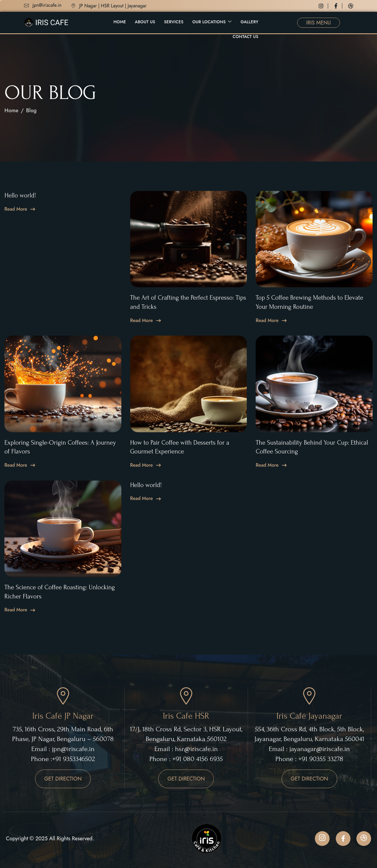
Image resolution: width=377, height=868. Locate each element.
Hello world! (20, 195)
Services (174, 22)
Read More (16, 209)
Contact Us (245, 37)
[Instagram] (323, 6)
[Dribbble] (351, 6)
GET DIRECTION (63, 779)
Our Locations (212, 22)
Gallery (249, 22)
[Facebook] (338, 6)
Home (120, 22)
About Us (145, 22)
